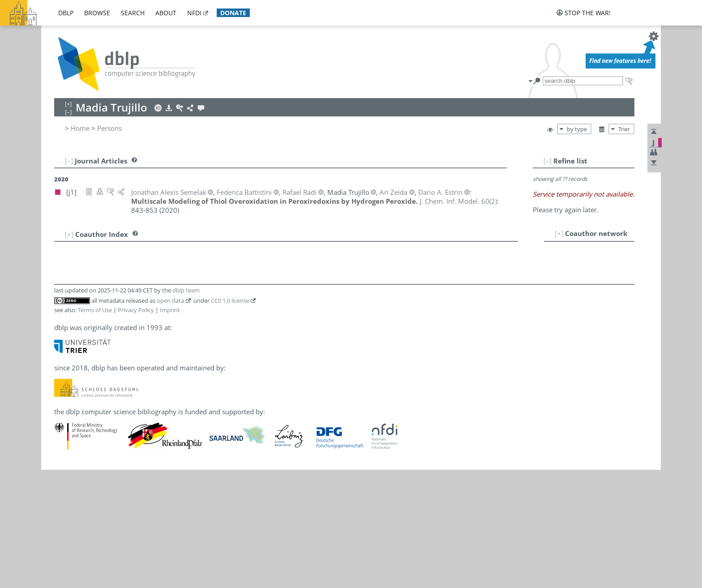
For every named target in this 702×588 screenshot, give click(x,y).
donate (233, 13)
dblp (66, 13)
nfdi (194, 13)
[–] (548, 161)
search (133, 13)
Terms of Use (95, 310)
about (166, 13)
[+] (559, 233)
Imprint (170, 310)
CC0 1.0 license (230, 300)
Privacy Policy (136, 310)
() (458, 201)
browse (97, 13)
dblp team (186, 290)
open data (170, 300)
